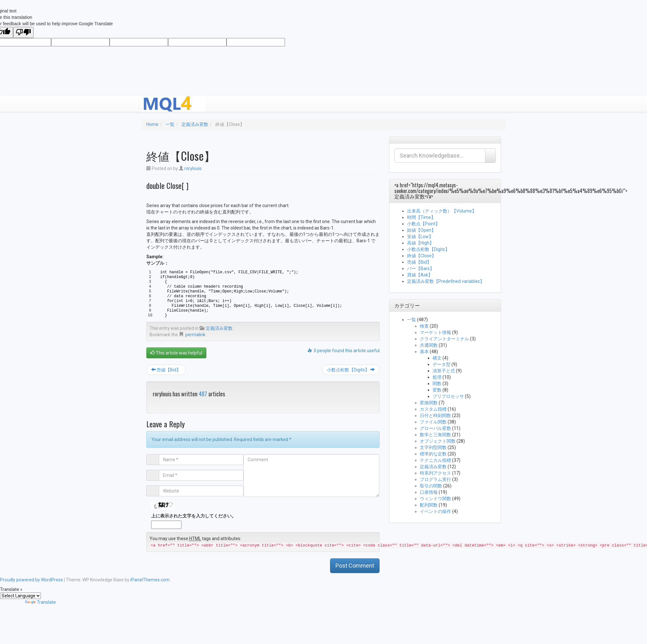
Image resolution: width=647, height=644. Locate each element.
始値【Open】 (421, 230)
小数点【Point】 (424, 224)
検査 (424, 326)
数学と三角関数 (435, 435)
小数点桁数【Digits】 (351, 370)
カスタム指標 (433, 409)
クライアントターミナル (444, 339)
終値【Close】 (422, 256)
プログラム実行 (435, 479)
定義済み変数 (195, 124)
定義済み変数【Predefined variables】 (446, 281)
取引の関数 (431, 486)
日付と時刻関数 (435, 415)
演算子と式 (444, 371)
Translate (40, 602)
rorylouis (193, 168)
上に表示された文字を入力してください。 (194, 516)
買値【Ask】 (420, 275)
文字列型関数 (433, 447)
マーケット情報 (435, 332)
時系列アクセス (435, 473)
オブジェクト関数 (438, 441)
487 (203, 394)
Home (152, 124)
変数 (437, 390)
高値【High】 (420, 243)
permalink (195, 335)
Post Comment (355, 566)
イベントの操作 (435, 511)
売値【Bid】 (166, 370)
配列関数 (429, 505)
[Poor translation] (23, 32)
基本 (424, 352)
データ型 (442, 364)
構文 (437, 358)
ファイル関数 (433, 422)
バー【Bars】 (421, 268)
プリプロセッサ (448, 396)
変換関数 (429, 403)
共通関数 (429, 345)
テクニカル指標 (435, 460)
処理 (437, 377)
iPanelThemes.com (150, 580)
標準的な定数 (433, 454)
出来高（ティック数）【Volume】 (442, 211)
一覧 (170, 124)
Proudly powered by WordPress (31, 580)
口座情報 (429, 492)
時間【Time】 (421, 217)
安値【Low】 (420, 237)
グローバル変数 (435, 428)
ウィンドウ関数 (435, 499)
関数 (437, 384)
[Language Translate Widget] (20, 596)
